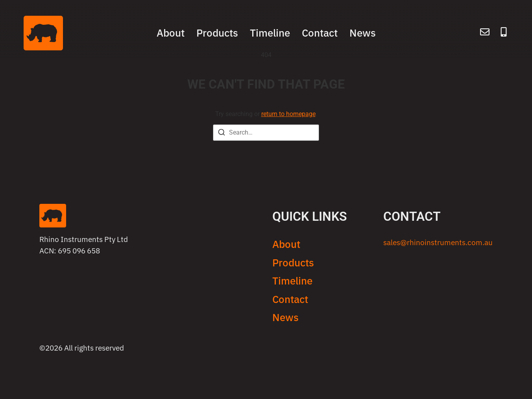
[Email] (485, 33)
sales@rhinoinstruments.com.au (438, 242)
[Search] (222, 134)
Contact (320, 33)
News (363, 33)
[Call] (504, 33)
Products (217, 33)
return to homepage (288, 114)
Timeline (270, 33)
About (171, 33)
